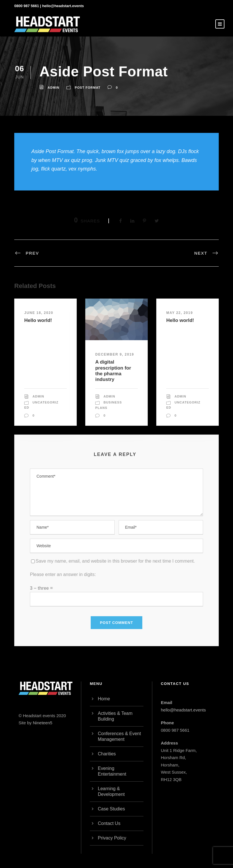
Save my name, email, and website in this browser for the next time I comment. (115, 561)
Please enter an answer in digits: (63, 574)
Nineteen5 (42, 723)
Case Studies (111, 809)
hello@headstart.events (63, 6)
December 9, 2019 (115, 354)
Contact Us (109, 823)
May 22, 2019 (180, 313)
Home (104, 699)
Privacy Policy (112, 838)
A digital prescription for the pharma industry (113, 371)
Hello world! (38, 320)
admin (53, 88)
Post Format (88, 88)
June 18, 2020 (39, 313)
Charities (107, 754)
